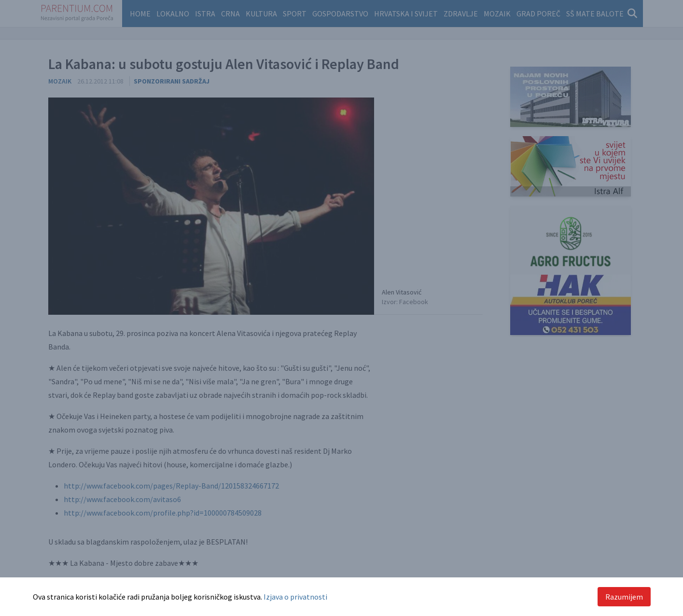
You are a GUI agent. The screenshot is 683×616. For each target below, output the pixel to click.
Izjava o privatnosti (295, 597)
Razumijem (624, 597)
